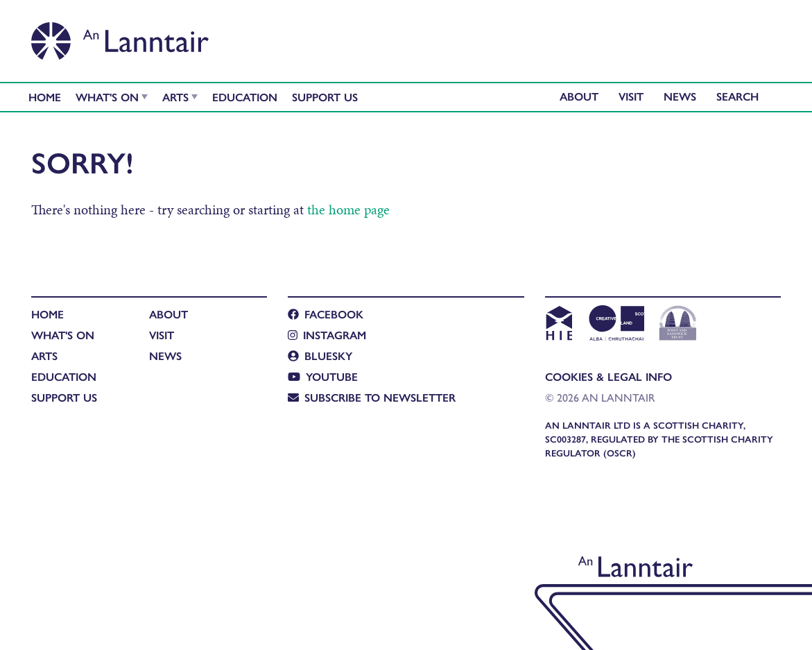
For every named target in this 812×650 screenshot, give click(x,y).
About (579, 96)
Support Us (325, 97)
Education (245, 97)
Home (45, 97)
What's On (107, 97)
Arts (175, 97)
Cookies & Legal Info (608, 376)
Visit (631, 96)
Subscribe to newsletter (372, 397)
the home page (348, 209)
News (680, 96)
